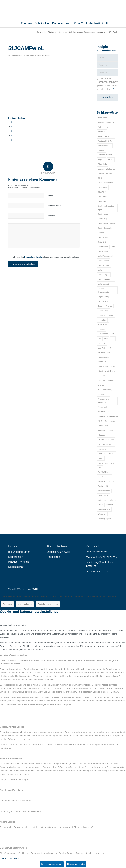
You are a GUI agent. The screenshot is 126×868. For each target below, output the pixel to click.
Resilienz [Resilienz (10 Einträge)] (102, 454)
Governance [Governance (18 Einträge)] (103, 334)
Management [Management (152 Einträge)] (103, 394)
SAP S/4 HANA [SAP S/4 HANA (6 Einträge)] (104, 472)
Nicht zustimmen (25, 604)
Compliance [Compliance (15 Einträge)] (103, 197)
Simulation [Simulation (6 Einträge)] (102, 477)
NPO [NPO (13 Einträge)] (100, 421)
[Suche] (107, 23)
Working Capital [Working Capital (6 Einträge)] (104, 519)
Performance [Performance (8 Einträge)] (103, 426)
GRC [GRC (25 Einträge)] (113, 334)
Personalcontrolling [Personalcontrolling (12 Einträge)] (106, 430)
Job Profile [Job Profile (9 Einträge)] (102, 348)
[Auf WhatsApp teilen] (12, 131)
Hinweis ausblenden (76, 864)
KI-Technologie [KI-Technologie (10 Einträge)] (104, 352)
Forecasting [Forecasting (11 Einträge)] (103, 324)
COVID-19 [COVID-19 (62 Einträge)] (102, 242)
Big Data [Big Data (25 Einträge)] (102, 160)
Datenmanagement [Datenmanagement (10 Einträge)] (106, 279)
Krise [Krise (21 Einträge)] (113, 366)
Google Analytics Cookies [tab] (12, 727)
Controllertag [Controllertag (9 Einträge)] (103, 214)
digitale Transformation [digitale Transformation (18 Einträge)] (104, 290)
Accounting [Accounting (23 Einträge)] (103, 118)
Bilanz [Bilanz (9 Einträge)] (111, 160)
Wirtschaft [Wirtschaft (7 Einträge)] (102, 514)
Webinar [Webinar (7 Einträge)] (110, 505)
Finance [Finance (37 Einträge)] (109, 306)
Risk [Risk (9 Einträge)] (100, 468)
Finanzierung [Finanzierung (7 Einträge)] (103, 311)
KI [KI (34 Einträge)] (111, 348)
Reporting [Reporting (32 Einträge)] (102, 449)
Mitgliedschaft (16, 567)
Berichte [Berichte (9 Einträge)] (101, 150)
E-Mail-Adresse (56, 205)
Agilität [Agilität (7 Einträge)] (101, 127)
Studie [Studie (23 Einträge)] (111, 481)
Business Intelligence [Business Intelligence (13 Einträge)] (107, 169)
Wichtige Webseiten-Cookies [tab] (14, 655)
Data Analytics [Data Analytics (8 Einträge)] (104, 251)
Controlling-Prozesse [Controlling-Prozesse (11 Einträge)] (106, 223)
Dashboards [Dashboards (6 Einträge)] (103, 247)
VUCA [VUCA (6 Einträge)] (101, 505)
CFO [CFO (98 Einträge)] (100, 178)
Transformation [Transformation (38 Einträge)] (104, 491)
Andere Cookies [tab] (8, 822)
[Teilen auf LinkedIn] (12, 135)
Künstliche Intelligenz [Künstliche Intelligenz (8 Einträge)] (107, 371)
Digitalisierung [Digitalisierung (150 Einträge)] (104, 297)
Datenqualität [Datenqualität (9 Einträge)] (103, 284)
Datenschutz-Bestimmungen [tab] (13, 848)
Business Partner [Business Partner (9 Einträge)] (105, 173)
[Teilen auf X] (12, 126)
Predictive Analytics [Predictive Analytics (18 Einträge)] (106, 440)
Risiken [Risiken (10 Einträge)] (111, 454)
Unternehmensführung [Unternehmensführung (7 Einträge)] (107, 500)
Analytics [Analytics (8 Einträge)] (102, 132)
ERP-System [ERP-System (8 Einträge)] (103, 301)
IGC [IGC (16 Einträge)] (113, 339)
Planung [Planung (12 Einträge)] (101, 435)
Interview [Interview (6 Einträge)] (102, 343)
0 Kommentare (30, 56)
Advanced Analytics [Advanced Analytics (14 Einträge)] (106, 122)
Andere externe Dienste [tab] (11, 758)
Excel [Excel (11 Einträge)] (100, 306)
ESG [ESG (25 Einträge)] (113, 301)
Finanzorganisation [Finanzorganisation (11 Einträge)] (106, 315)
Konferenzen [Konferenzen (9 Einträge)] (103, 366)
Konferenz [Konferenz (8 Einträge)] (102, 362)
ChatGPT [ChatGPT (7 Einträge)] (102, 192)
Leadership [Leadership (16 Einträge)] (103, 376)
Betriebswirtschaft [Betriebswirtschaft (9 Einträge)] (105, 155)
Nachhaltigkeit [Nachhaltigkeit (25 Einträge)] (104, 412)
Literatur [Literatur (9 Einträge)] (112, 380)
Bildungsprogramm (19, 552)
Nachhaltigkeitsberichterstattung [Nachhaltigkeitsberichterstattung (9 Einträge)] (108, 416)
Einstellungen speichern (52, 864)
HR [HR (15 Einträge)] (99, 339)
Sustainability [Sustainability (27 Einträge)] (103, 486)
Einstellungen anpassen (48, 604)
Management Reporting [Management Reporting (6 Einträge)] (103, 401)
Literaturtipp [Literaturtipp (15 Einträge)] (103, 385)
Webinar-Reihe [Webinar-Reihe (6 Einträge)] (104, 509)
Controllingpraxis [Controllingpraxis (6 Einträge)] (105, 228)
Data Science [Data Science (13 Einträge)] (103, 261)
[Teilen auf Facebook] (12, 122)
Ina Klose (46, 56)
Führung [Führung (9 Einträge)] (101, 329)
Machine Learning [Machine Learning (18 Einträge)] (105, 390)
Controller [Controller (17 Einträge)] (102, 201)
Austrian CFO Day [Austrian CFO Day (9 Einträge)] (105, 141)
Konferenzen (16, 557)
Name (52, 195)
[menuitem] (25, 23)
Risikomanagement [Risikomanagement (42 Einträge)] (106, 463)
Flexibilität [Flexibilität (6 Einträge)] (102, 320)
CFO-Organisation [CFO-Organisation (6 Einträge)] (105, 183)
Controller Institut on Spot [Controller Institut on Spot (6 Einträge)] (106, 208)
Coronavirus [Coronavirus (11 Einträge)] (103, 237)
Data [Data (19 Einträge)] (113, 247)
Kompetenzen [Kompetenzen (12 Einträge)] (104, 357)
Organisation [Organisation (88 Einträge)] (110, 421)
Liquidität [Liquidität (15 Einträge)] (102, 380)
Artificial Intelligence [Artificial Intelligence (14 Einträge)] (106, 136)
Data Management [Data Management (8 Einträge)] (106, 256)
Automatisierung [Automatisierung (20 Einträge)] (105, 145)
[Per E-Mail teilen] (12, 140)
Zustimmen (7, 604)
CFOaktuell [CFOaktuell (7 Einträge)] (103, 187)
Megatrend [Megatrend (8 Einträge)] (102, 407)
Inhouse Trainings (19, 562)
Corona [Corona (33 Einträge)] (101, 233)
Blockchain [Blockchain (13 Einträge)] (102, 164)
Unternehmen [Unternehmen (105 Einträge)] (104, 495)
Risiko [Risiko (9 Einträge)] (101, 458)
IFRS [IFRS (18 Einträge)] (106, 339)
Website (52, 216)
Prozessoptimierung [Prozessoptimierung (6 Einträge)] (106, 444)
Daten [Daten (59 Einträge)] (100, 270)
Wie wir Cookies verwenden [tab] (13, 625)
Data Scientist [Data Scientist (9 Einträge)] (104, 265)
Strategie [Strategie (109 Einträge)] (102, 481)
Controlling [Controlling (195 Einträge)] (102, 219)
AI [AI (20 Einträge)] (107, 127)
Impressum (53, 557)
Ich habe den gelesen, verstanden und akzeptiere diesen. (46, 257)
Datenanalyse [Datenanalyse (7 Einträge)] (104, 275)
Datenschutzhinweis (33, 257)
